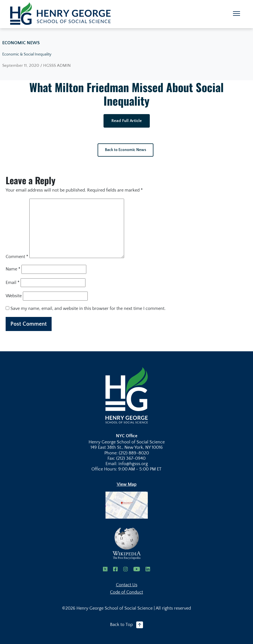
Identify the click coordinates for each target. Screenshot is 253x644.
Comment (17, 257)
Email (13, 283)
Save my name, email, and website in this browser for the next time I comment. (88, 308)
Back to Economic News (126, 150)
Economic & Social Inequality (27, 54)
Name (13, 269)
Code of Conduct (126, 592)
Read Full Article (127, 121)
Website (14, 296)
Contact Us (127, 585)
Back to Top (126, 625)
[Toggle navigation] (236, 14)
